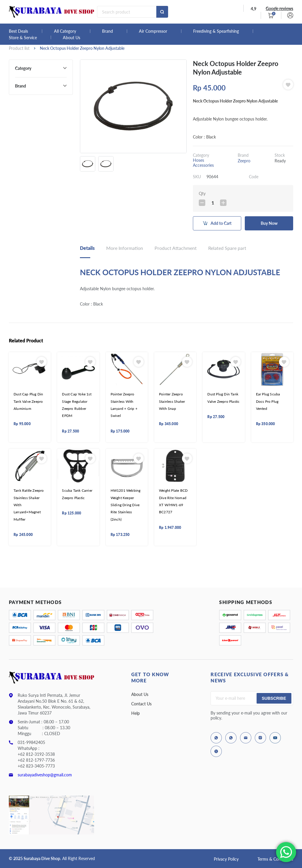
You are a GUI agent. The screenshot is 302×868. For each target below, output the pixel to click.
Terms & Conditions (275, 859)
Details (87, 248)
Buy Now (269, 223)
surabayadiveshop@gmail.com (45, 775)
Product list (19, 48)
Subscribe (274, 698)
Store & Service (23, 38)
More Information (125, 248)
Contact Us (141, 704)
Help (136, 713)
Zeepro (244, 161)
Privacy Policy (226, 859)
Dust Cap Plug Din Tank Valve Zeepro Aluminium (28, 401)
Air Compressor (153, 31)
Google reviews (279, 8)
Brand (107, 31)
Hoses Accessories (203, 163)
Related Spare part (227, 248)
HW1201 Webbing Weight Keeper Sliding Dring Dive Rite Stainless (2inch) (126, 505)
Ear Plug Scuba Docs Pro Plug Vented (268, 401)
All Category (65, 31)
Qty (202, 193)
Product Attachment (176, 248)
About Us (72, 38)
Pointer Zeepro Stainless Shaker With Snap (172, 401)
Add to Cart (221, 223)
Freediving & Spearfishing (216, 31)
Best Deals (18, 31)
